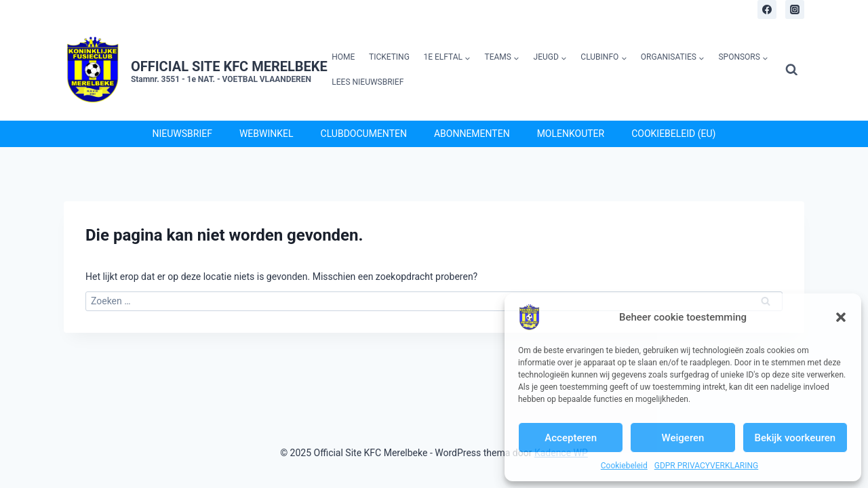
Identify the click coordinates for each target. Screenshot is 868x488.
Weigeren (683, 438)
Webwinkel (267, 134)
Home (343, 57)
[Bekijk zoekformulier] (792, 70)
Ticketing (389, 57)
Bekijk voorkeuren (795, 438)
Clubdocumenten (364, 134)
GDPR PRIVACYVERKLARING (707, 466)
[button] (841, 317)
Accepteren (571, 438)
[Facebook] (767, 9)
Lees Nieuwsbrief (368, 82)
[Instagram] (795, 9)
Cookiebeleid (624, 466)
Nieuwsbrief (182, 134)
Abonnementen (472, 134)
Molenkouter (571, 134)
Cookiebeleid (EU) (673, 134)
